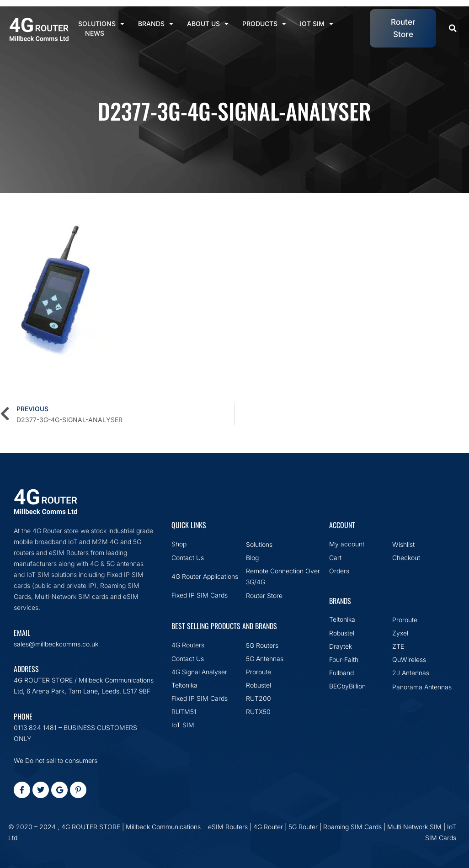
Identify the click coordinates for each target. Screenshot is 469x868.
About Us (208, 24)
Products (264, 24)
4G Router (268, 827)
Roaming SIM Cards (352, 827)
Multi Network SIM (414, 827)
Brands (156, 24)
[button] (453, 29)
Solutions (101, 24)
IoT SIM (317, 24)
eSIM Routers (228, 827)
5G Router (303, 827)
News (95, 33)
